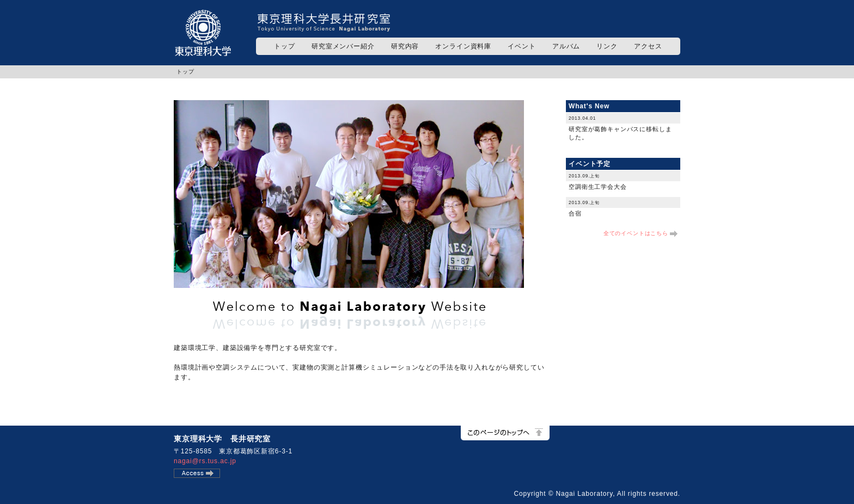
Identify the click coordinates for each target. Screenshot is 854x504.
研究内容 (405, 46)
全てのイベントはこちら (636, 233)
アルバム (566, 46)
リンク (607, 46)
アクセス (648, 46)
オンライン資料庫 (463, 46)
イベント (521, 46)
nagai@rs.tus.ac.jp (205, 461)
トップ (285, 46)
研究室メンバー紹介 (343, 46)
